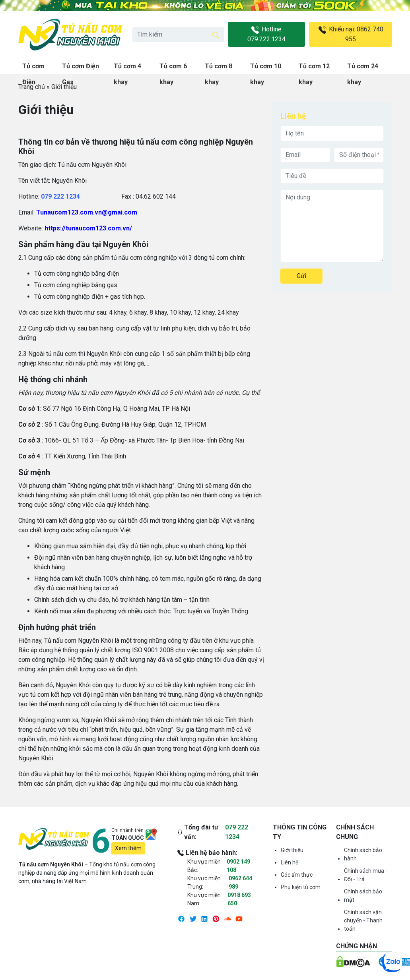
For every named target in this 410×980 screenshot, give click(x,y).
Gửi (301, 276)
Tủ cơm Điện (33, 68)
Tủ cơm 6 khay (173, 68)
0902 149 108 (238, 866)
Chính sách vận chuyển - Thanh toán (363, 920)
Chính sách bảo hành (363, 854)
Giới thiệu (292, 850)
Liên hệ (290, 862)
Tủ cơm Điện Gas (81, 68)
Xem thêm (128, 848)
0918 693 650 (239, 899)
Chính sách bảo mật (363, 896)
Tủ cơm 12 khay (314, 68)
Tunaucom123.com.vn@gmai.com (87, 212)
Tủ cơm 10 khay (266, 68)
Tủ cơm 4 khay (127, 68)
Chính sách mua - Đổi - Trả (366, 875)
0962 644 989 (240, 882)
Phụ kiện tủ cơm (301, 887)
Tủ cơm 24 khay (363, 68)
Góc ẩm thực (297, 875)
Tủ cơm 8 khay (219, 68)
